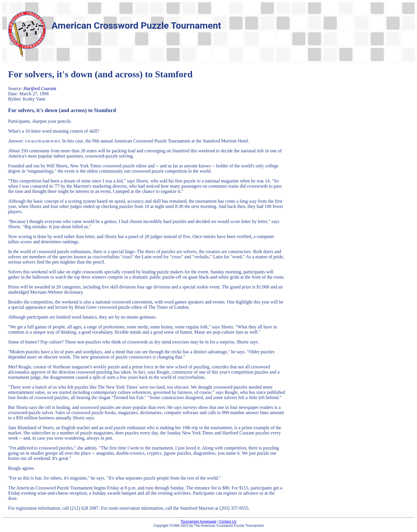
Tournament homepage (199, 522)
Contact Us (228, 522)
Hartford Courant (40, 88)
